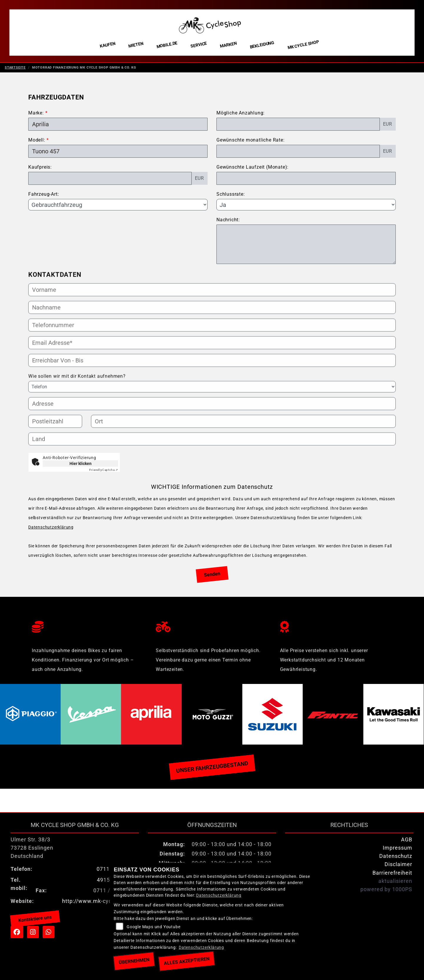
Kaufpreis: (40, 170)
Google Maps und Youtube (153, 927)
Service (199, 45)
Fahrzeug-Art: (44, 197)
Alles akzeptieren (187, 961)
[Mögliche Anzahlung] (298, 127)
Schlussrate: (231, 197)
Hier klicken (81, 466)
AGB (407, 843)
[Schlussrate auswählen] (306, 207)
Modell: (37, 143)
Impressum (397, 851)
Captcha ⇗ (104, 473)
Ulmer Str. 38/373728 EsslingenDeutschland (32, 851)
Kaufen (108, 45)
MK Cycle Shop (303, 45)
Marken (228, 45)
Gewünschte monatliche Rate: (251, 143)
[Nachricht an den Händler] (306, 247)
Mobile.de (167, 45)
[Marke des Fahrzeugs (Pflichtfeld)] (118, 127)
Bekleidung (262, 45)
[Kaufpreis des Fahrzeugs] (110, 181)
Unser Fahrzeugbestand (212, 770)
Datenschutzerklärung (51, 530)
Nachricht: (228, 223)
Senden (212, 577)
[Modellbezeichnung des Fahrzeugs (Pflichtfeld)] (118, 154)
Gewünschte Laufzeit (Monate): (252, 170)
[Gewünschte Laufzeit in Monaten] (306, 181)
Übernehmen (134, 961)
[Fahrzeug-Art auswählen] (118, 207)
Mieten (136, 45)
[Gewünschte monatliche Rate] (298, 154)
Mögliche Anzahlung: (241, 116)
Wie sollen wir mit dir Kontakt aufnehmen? (77, 403)
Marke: (36, 116)
